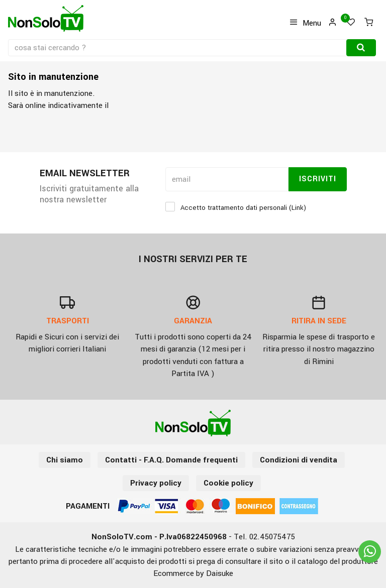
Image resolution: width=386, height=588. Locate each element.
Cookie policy (228, 483)
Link (298, 208)
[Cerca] (361, 48)
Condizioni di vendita (299, 460)
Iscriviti (318, 179)
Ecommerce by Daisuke (193, 573)
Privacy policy (156, 483)
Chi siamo (65, 460)
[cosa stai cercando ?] (178, 48)
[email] (227, 179)
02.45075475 (272, 537)
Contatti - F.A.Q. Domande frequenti (171, 460)
